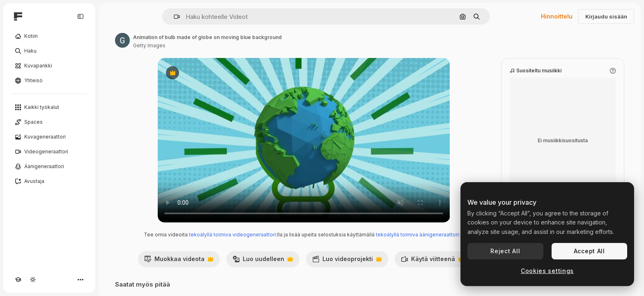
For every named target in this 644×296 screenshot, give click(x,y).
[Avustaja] (49, 181)
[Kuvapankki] (49, 66)
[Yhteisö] (49, 81)
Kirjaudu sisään (606, 16)
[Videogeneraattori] (49, 152)
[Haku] (49, 51)
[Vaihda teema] (33, 280)
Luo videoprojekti (347, 261)
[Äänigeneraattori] (49, 166)
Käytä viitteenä (432, 261)
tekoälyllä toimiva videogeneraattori (232, 235)
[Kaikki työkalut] (49, 107)
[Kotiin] (49, 36)
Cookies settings (547, 271)
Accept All (589, 251)
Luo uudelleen (263, 261)
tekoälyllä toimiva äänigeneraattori (417, 235)
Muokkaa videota (179, 261)
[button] (174, 17)
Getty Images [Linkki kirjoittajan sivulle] (149, 45)
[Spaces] (49, 122)
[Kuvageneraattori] (49, 137)
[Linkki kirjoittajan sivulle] (122, 40)
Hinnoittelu (557, 16)
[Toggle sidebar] (80, 16)
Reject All (505, 251)
